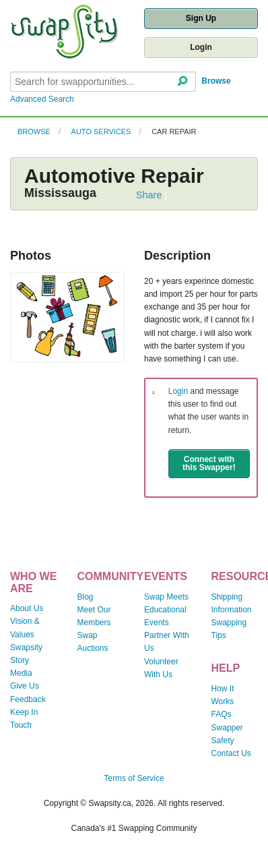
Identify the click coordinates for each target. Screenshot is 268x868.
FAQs (222, 714)
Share (149, 195)
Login (201, 47)
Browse (216, 81)
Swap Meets (166, 597)
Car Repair (174, 132)
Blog (86, 597)
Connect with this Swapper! (209, 463)
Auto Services (101, 132)
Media (21, 673)
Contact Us (231, 753)
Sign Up (201, 18)
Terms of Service (134, 778)
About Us (27, 608)
